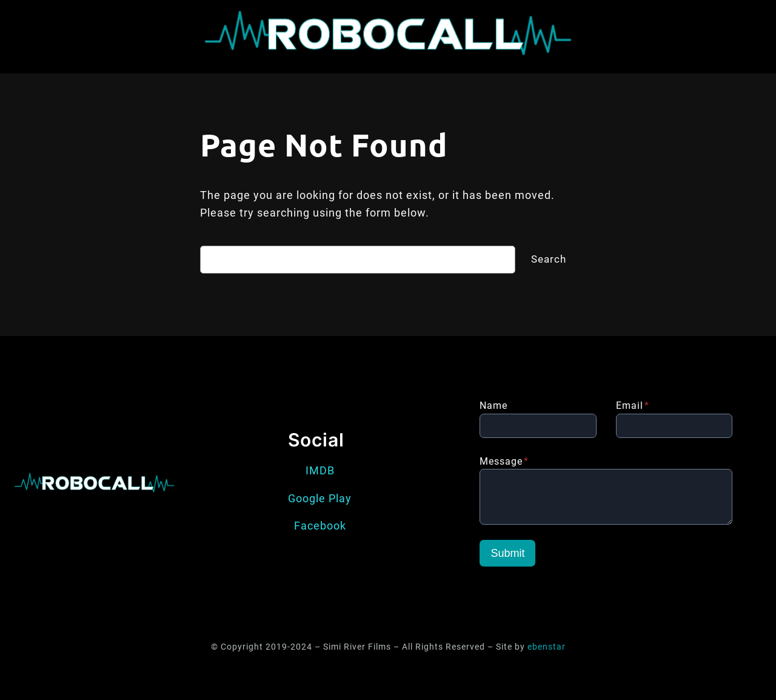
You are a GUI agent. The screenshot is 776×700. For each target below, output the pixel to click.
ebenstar (547, 647)
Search (549, 259)
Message (504, 461)
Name (493, 406)
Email (633, 406)
